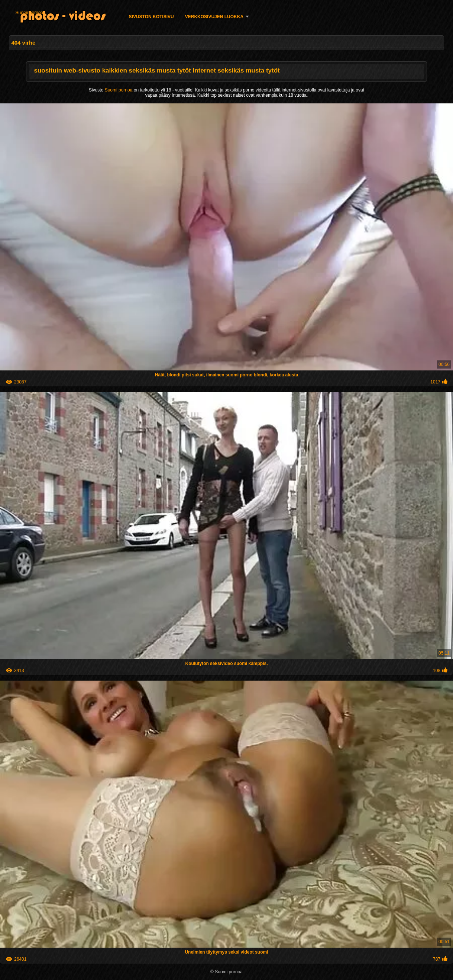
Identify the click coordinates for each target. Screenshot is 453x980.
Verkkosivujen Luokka (214, 17)
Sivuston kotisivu (151, 17)
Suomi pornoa (30, 13)
